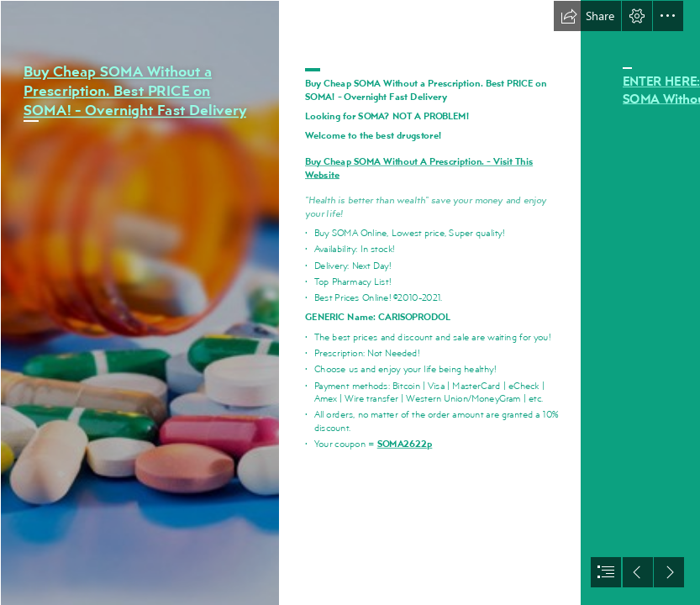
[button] (587, 16)
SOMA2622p (405, 442)
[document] (350, 302)
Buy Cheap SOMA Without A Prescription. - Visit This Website (419, 167)
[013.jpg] (139, 302)
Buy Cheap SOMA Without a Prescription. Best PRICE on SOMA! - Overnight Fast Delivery (135, 91)
